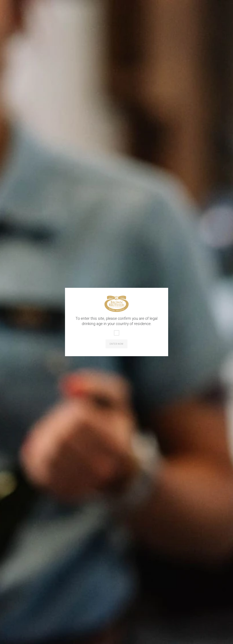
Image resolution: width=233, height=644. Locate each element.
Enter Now (116, 344)
